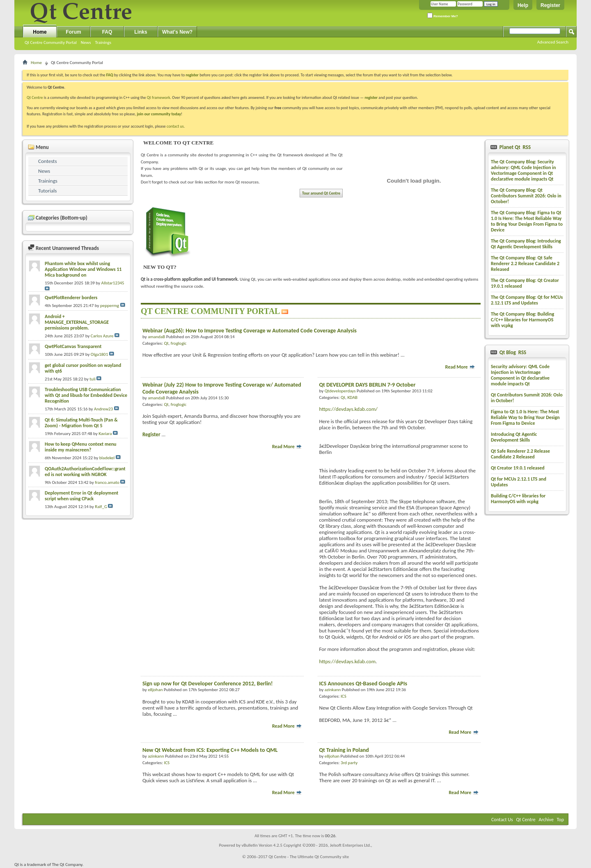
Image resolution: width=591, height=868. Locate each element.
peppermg (110, 306)
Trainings (103, 42)
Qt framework (159, 97)
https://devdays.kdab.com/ (349, 409)
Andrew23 (103, 409)
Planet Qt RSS (514, 147)
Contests (48, 161)
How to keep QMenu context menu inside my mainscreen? (81, 447)
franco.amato (107, 482)
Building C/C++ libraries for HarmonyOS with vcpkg (518, 499)
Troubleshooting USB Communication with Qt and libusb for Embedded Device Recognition (86, 395)
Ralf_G (101, 507)
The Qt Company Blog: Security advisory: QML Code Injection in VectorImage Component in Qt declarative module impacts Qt (523, 170)
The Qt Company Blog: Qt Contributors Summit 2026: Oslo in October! (526, 196)
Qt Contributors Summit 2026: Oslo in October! (527, 398)
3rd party (349, 763)
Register (550, 5)
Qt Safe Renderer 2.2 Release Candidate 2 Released (520, 454)
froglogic (179, 343)
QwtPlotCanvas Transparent (73, 346)
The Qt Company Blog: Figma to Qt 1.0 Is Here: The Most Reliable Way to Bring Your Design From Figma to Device (527, 221)
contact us (175, 126)
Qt (166, 343)
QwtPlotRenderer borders (71, 298)
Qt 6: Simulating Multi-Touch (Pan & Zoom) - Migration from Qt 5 (81, 423)
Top (560, 820)
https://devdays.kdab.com (348, 661)
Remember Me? (443, 15)
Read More (460, 367)
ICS (344, 696)
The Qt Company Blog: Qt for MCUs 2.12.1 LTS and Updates (527, 300)
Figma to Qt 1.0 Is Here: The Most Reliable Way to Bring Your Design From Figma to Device (525, 417)
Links (141, 32)
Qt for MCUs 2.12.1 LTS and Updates (519, 482)
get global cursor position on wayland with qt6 (83, 368)
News (86, 42)
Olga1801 (99, 354)
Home (40, 32)
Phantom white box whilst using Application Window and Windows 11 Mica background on (83, 269)
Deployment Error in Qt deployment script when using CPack (81, 496)
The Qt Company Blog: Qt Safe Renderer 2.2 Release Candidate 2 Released (525, 263)
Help (523, 5)
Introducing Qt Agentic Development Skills (514, 437)
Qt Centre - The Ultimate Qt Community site (309, 857)
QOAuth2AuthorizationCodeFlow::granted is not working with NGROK (85, 472)
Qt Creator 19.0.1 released (518, 468)
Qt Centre (35, 97)
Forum (73, 32)
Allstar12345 (113, 283)
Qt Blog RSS (512, 352)
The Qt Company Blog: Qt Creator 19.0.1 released (525, 283)
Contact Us (502, 820)
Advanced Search (553, 42)
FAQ (107, 32)
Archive (546, 820)
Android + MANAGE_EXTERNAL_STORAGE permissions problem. (77, 322)
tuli (93, 379)
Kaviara (105, 434)
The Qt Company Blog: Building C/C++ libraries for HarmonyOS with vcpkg (522, 320)
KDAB (352, 397)
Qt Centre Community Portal (51, 42)
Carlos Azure (102, 336)
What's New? (177, 32)
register (371, 97)
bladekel (107, 458)
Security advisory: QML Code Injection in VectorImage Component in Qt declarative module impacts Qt (520, 375)
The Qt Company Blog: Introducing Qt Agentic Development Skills (526, 244)
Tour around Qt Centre (321, 193)
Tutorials (47, 191)
